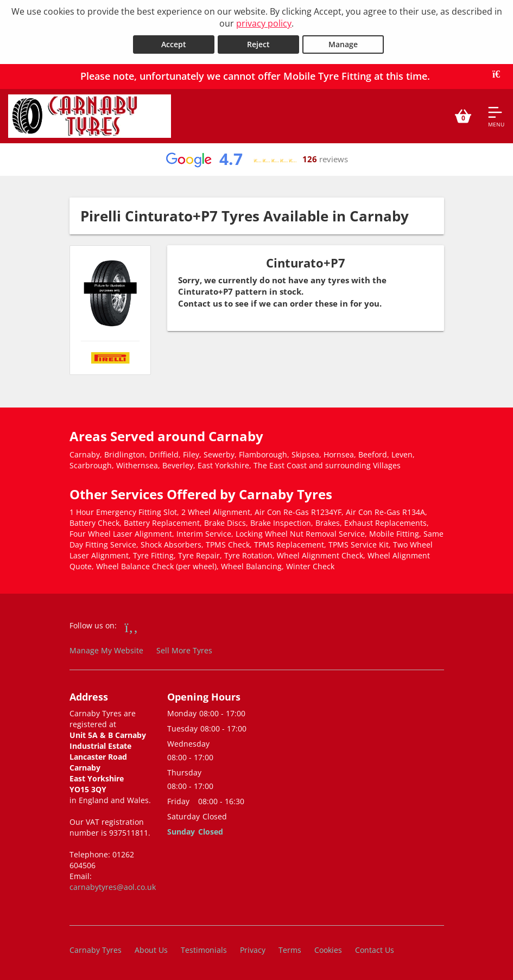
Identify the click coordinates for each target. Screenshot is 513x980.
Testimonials (204, 950)
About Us (151, 950)
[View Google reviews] (256, 160)
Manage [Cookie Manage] (343, 44)
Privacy (253, 950)
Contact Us (375, 950)
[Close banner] (500, 74)
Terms (290, 950)
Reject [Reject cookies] (258, 44)
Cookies (328, 950)
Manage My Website (106, 650)
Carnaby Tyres (96, 950)
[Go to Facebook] (132, 627)
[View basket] (463, 116)
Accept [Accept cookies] (174, 44)
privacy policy (264, 23)
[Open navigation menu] (496, 116)
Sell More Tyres (184, 650)
